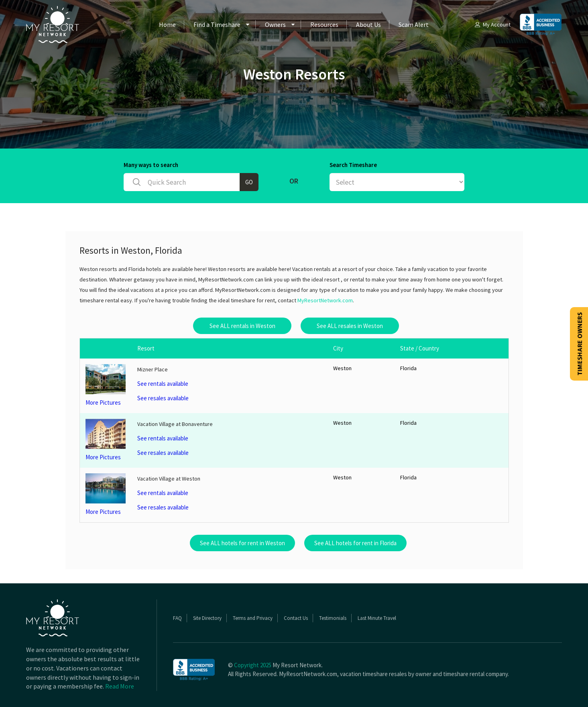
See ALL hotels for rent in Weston (242, 543)
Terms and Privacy (253, 618)
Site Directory (207, 618)
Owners (275, 24)
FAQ (177, 618)
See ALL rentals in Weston (242, 326)
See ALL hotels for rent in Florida (355, 543)
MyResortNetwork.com (325, 300)
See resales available (163, 398)
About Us (368, 24)
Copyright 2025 (253, 665)
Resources (324, 24)
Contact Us (296, 618)
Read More (120, 686)
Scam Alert (414, 24)
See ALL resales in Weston (350, 326)
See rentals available (163, 384)
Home (167, 24)
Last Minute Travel (377, 618)
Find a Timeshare (217, 24)
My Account (492, 24)
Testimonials (333, 618)
